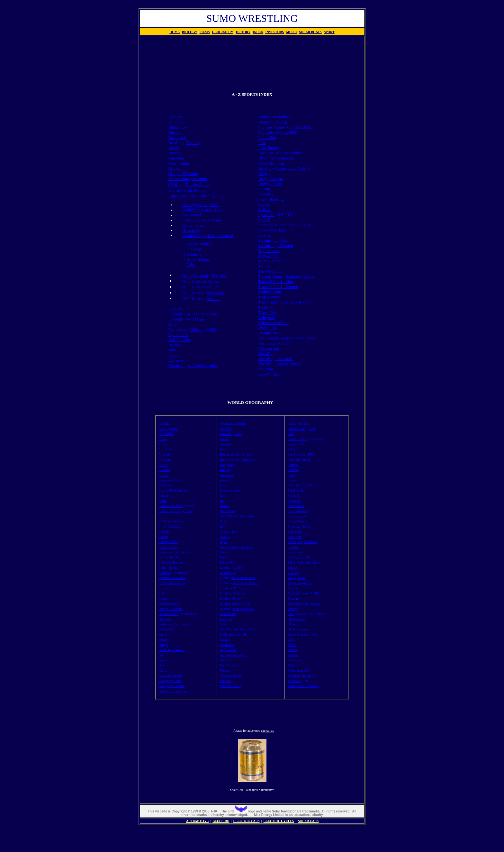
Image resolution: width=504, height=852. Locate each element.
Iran (222, 496)
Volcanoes (294, 660)
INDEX (258, 32)
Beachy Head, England (173, 490)
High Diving (194, 190)
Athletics (176, 122)
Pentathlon (267, 137)
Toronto (293, 588)
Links (238, 434)
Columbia (165, 573)
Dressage (194, 249)
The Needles (248, 516)
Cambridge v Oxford (292, 168)
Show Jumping (203, 196)
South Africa (296, 506)
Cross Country (198, 244)
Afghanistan (166, 434)
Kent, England (229, 547)
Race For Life (270, 153)
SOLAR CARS (308, 821)
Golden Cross (194, 225)
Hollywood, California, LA (237, 460)
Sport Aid (266, 215)
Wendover (294, 681)
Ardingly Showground (201, 205)
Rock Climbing (271, 163)
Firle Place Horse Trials (202, 220)
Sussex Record (298, 302)
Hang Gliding (180, 340)
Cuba (162, 593)
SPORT (329, 32)
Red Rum (219, 275)
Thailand (293, 573)
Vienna (292, 650)
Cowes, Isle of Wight (172, 583)
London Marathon (203, 365)
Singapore (294, 501)
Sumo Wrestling (272, 230)
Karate (174, 355)
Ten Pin (193, 143)
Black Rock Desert (171, 506)
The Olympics (270, 271)
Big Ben (238, 568)
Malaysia (226, 619)
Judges (212, 287)
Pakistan (225, 681)
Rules (193, 314)
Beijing (282, 132)
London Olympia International (208, 236)
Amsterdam (166, 449)
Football (175, 314)
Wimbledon (268, 343)
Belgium (164, 496)
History (188, 511)
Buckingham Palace (246, 583)
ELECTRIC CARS (247, 821)
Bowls (174, 148)
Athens (163, 465)
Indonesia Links (230, 490)
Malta (224, 624)
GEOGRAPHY (223, 32)
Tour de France (198, 184)
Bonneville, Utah (169, 511)
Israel (223, 521)
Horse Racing (198, 259)
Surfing (265, 235)
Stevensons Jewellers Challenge (285, 225)
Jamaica (225, 537)
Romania (293, 470)
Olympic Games (272, 127)
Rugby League (271, 179)
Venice (292, 645)
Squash (265, 220)
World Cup (195, 319)
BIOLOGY (189, 32)
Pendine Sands (297, 439)
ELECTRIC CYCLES (279, 821)
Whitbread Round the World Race (287, 338)
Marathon (177, 365)
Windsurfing (269, 348)
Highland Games (300, 276)
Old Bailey (240, 588)
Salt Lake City (297, 485)
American (209, 314)
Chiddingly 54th (204, 329)
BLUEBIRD (221, 821)
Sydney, (293, 557)
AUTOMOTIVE (197, 821)
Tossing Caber (270, 276)
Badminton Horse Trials (202, 210)
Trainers (214, 299)
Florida (163, 665)
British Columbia (170, 526)
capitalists (267, 731)
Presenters (215, 293)
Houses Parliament (243, 578)
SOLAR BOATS (310, 32)
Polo (190, 264)
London (295, 127)
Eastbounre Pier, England (175, 624)
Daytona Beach (168, 614)
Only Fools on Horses (201, 281)
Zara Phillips (269, 374)
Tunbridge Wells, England (304, 604)
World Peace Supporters (303, 686)
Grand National (195, 275)
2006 (285, 343)
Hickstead (191, 230)
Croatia (163, 588)
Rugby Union (270, 184)
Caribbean (165, 552)
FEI (221, 196)
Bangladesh (166, 485)
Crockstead (192, 215)
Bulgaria (164, 532)
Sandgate (247, 547)
